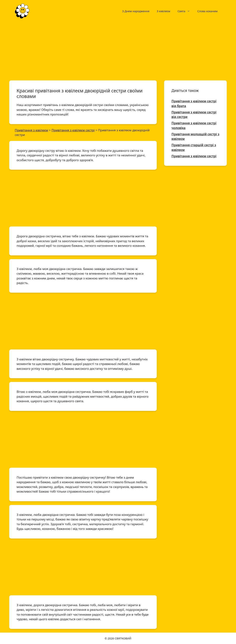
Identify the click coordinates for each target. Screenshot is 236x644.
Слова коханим (207, 11)
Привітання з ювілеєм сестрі (194, 156)
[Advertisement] (118, 49)
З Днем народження (136, 11)
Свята (186, 11)
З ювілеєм (163, 11)
